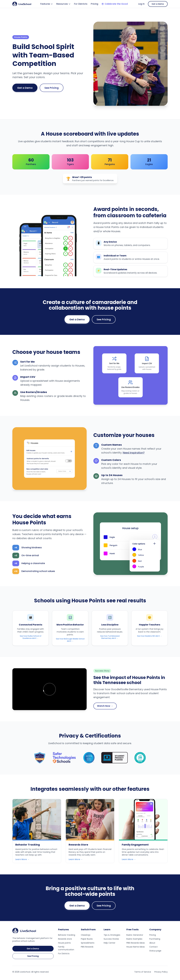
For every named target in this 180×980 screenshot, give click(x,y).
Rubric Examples (134, 939)
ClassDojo (86, 935)
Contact (153, 947)
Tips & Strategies (112, 935)
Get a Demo (158, 4)
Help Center (109, 943)
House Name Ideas (136, 947)
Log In (141, 4)
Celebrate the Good (115, 4)
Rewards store (65, 939)
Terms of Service (143, 972)
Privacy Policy (161, 972)
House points (64, 943)
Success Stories (111, 939)
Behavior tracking (67, 935)
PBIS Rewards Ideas (136, 943)
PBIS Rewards (87, 947)
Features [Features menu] (47, 4)
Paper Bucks (87, 939)
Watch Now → (105, 706)
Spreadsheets (88, 943)
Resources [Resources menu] (63, 4)
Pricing (94, 4)
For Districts (81, 4)
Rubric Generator (135, 935)
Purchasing (155, 939)
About (152, 943)
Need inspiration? (134, 453)
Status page (155, 951)
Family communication (66, 948)
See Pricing (52, 88)
